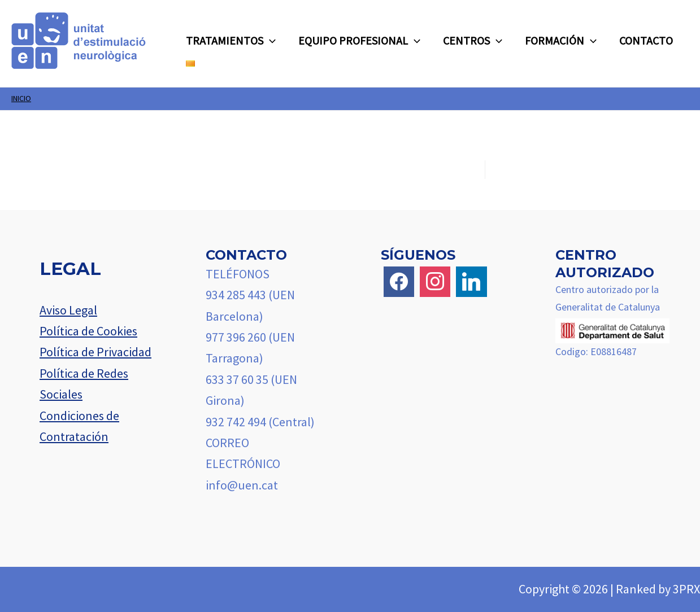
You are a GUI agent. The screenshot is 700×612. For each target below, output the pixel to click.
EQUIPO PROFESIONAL (359, 41)
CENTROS (473, 41)
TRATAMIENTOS (231, 41)
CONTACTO (646, 40)
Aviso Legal (68, 310)
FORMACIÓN (561, 41)
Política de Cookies (88, 331)
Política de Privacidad (95, 352)
